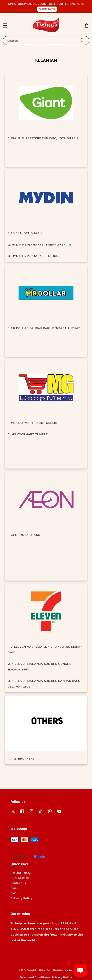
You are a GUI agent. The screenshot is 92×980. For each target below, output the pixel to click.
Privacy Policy (62, 977)
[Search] (82, 40)
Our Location (20, 878)
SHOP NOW (47, 9)
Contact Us (18, 883)
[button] (5, 25)
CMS (14, 893)
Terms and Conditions (35, 977)
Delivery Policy (21, 898)
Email (15, 888)
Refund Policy (21, 873)
